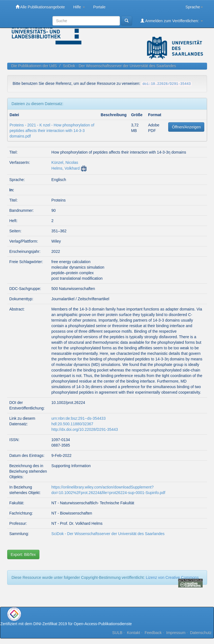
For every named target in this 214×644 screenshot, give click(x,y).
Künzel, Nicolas (65, 162)
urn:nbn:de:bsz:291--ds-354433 (78, 418)
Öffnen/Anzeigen (186, 127)
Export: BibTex (23, 554)
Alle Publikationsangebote (40, 7)
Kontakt (133, 633)
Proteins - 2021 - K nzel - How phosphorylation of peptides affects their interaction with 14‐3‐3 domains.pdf (52, 131)
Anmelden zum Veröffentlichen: (172, 21)
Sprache (194, 7)
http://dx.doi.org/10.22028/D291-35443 (85, 429)
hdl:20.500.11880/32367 (72, 424)
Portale (99, 7)
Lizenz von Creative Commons (172, 577)
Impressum (176, 633)
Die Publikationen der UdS (34, 66)
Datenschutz (201, 633)
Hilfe (79, 7)
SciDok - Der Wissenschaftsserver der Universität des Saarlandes (119, 66)
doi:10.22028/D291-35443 (167, 84)
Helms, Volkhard (66, 168)
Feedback (153, 633)
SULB (117, 633)
